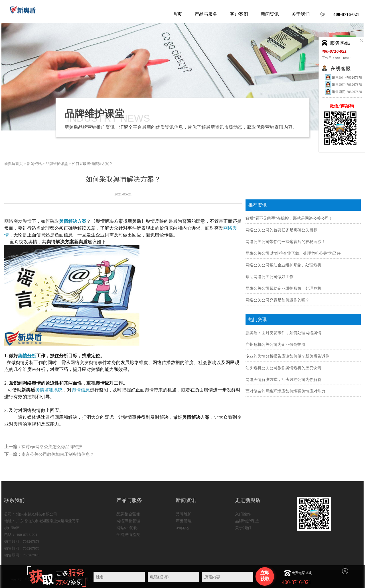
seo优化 (182, 528)
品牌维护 (184, 514)
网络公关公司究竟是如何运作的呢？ (277, 300)
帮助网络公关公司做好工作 (269, 277)
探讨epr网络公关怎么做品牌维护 (52, 447)
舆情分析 (27, 356)
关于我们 (243, 528)
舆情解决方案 (73, 221)
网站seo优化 (127, 528)
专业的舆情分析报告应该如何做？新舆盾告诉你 (287, 356)
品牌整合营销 (128, 514)
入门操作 (243, 514)
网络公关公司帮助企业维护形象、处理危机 (283, 265)
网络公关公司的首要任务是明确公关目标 (281, 230)
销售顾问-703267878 (343, 77)
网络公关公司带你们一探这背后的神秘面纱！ (285, 242)
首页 (177, 14)
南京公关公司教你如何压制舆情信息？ (58, 454)
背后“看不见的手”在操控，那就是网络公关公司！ (289, 218)
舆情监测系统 (49, 390)
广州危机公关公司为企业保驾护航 (275, 345)
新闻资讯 (34, 164)
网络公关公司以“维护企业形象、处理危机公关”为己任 (293, 253)
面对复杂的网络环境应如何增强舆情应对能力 (285, 391)
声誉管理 (184, 521)
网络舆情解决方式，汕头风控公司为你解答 (283, 380)
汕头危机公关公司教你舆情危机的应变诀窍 (283, 368)
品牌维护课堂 (57, 164)
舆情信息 (81, 390)
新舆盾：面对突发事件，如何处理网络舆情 (283, 333)
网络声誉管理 (128, 521)
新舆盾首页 (14, 164)
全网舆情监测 (128, 535)
